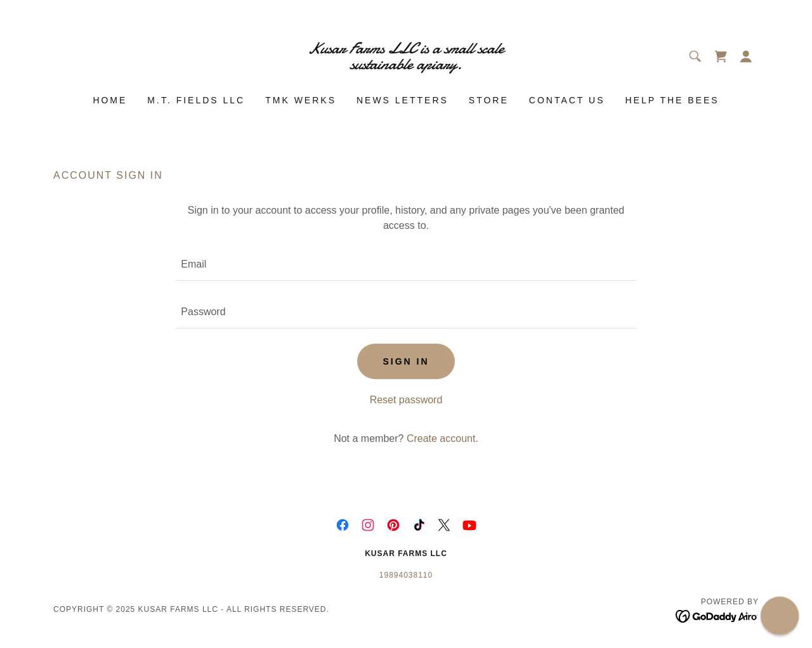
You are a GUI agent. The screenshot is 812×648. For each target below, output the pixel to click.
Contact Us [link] (567, 100)
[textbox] (406, 265)
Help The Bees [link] (672, 100)
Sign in (406, 361)
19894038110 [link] (406, 575)
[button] (746, 56)
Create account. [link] (442, 438)
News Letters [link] (403, 100)
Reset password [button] (406, 400)
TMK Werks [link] (301, 100)
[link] (406, 66)
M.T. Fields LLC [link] (196, 100)
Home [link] (110, 100)
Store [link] (489, 100)
